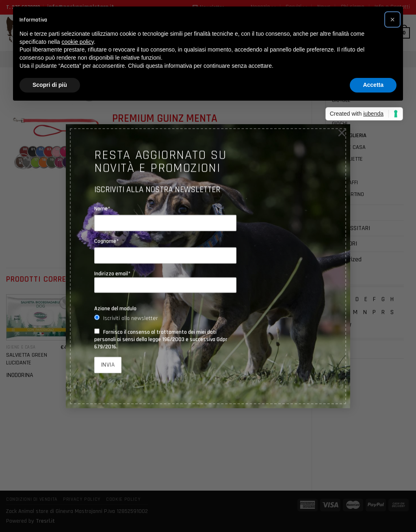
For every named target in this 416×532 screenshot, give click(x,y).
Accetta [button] (373, 85)
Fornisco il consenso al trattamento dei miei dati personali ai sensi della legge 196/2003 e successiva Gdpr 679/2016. (161, 339)
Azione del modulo (115, 308)
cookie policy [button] (78, 42)
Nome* (102, 209)
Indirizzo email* (165, 282)
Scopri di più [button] (50, 85)
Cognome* (107, 241)
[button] (392, 19)
